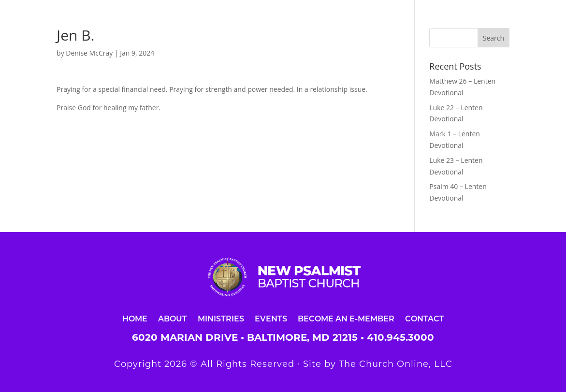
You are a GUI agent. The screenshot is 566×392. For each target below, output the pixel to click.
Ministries (221, 318)
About (173, 318)
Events (271, 318)
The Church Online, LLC (396, 364)
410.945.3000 (400, 337)
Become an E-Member (346, 318)
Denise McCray (89, 53)
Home (135, 318)
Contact (425, 318)
